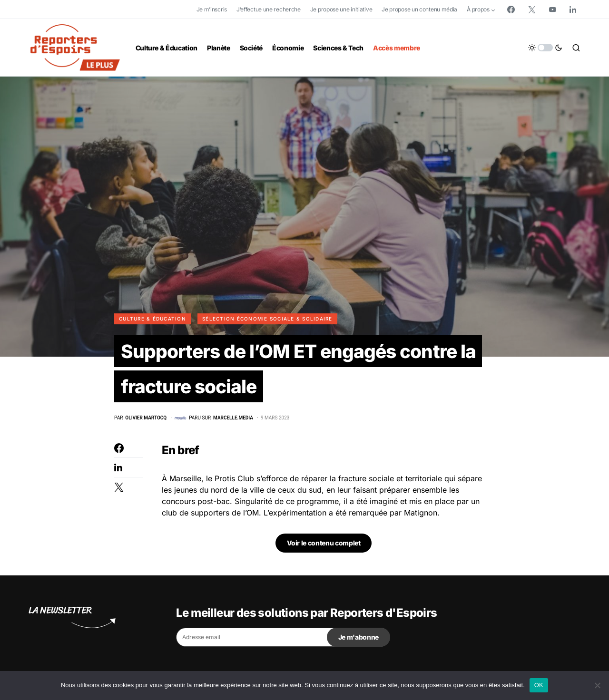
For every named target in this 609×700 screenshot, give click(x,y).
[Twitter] (532, 10)
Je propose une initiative (341, 9)
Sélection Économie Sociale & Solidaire (267, 319)
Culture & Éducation (152, 319)
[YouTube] (552, 10)
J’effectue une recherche (269, 9)
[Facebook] (511, 10)
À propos (478, 9)
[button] (545, 48)
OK (539, 685)
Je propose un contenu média (419, 9)
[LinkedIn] (573, 10)
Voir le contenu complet (324, 545)
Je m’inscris (212, 9)
